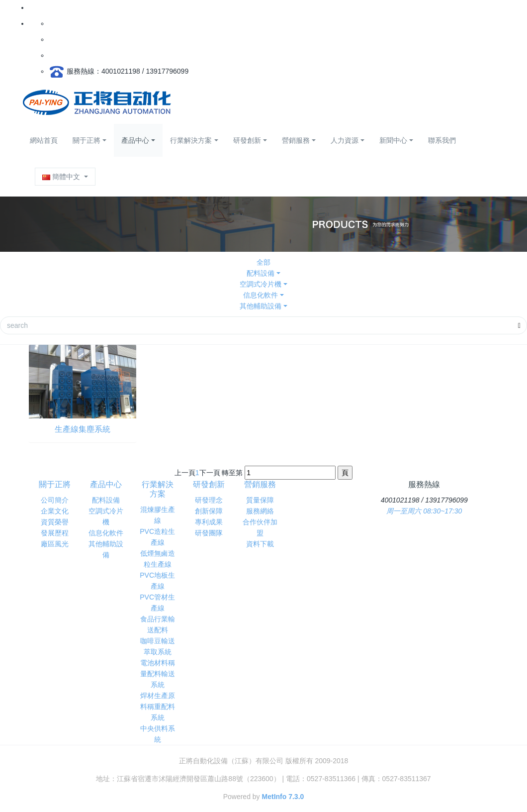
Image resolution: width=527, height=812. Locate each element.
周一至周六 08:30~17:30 (424, 511)
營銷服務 (296, 140)
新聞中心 (393, 140)
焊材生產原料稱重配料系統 (158, 707)
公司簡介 (55, 500)
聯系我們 (442, 140)
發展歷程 (55, 533)
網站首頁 (44, 140)
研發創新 (247, 140)
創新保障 (209, 511)
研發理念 (209, 500)
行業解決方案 (191, 140)
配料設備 (261, 273)
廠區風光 (55, 544)
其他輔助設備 (261, 306)
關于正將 (87, 140)
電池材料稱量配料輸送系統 (158, 674)
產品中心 (135, 140)
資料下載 (260, 544)
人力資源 (345, 140)
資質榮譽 (55, 522)
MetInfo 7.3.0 (283, 797)
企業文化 (55, 511)
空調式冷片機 (261, 284)
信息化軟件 (261, 295)
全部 (263, 262)
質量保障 (260, 500)
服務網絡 (260, 511)
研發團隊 (209, 533)
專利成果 (209, 522)
